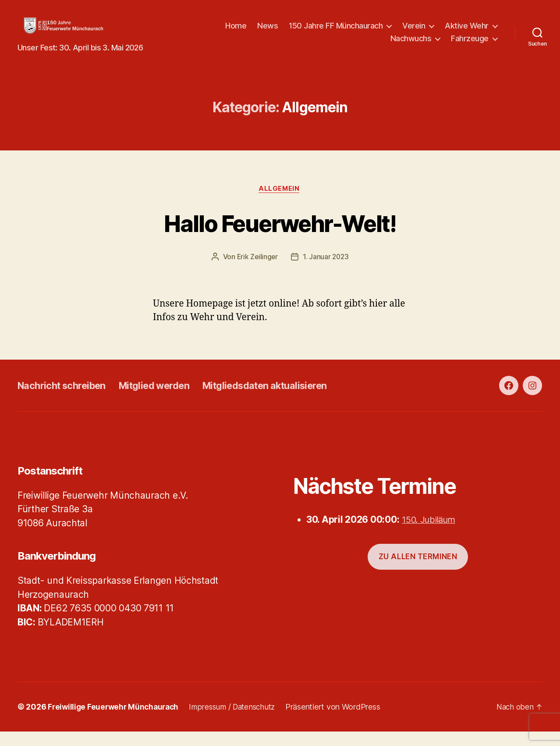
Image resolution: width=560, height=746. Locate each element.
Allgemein (280, 203)
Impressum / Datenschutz (239, 721)
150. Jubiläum (432, 534)
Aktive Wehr (349, 45)
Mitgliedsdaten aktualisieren (290, 399)
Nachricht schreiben (67, 399)
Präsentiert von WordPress (342, 721)
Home (299, 32)
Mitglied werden (168, 399)
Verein (477, 32)
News (331, 32)
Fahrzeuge (470, 45)
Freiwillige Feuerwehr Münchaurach (115, 721)
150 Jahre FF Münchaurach (399, 32)
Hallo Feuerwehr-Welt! (280, 236)
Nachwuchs (411, 45)
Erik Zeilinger (257, 271)
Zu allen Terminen (418, 571)
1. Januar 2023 (326, 271)
